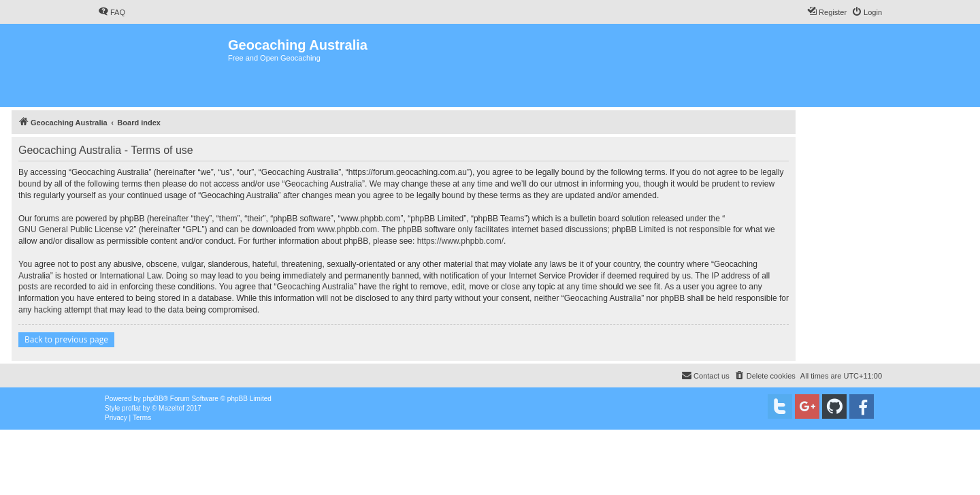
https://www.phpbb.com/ (460, 241)
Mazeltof (171, 408)
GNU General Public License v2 (76, 229)
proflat (131, 408)
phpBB (153, 399)
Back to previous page (66, 339)
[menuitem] (112, 12)
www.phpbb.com (347, 229)
